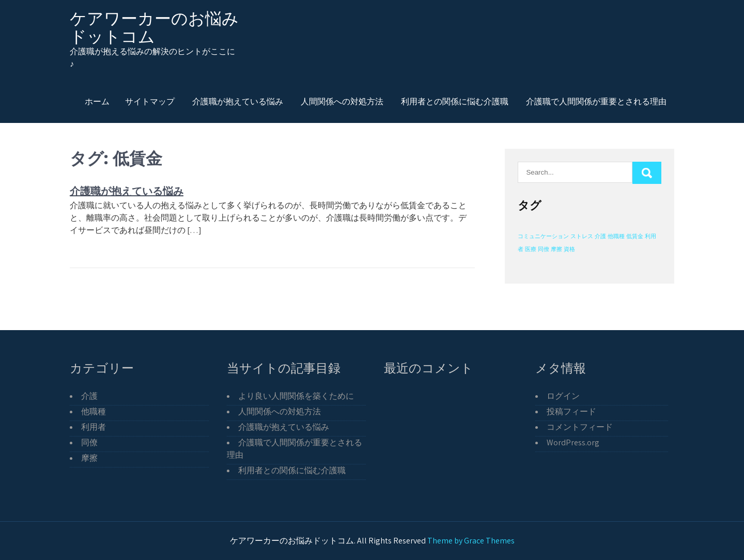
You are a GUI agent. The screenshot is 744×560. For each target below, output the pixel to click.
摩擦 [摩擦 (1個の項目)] (556, 249)
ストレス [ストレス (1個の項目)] (582, 236)
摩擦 (89, 458)
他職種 (94, 411)
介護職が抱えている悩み (238, 101)
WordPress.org (573, 442)
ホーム (97, 101)
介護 (89, 396)
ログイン (563, 396)
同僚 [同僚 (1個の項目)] (544, 249)
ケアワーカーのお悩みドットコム (154, 27)
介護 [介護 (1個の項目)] (600, 236)
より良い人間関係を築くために (296, 396)
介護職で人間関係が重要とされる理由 (596, 101)
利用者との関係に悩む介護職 (455, 101)
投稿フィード (571, 411)
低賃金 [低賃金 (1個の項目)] (635, 236)
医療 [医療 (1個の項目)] (531, 249)
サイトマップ (150, 101)
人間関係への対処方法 (342, 101)
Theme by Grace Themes (471, 541)
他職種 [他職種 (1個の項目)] (616, 236)
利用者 (94, 427)
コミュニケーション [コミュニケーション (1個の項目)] (543, 236)
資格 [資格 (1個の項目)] (569, 249)
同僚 (89, 442)
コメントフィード (580, 427)
